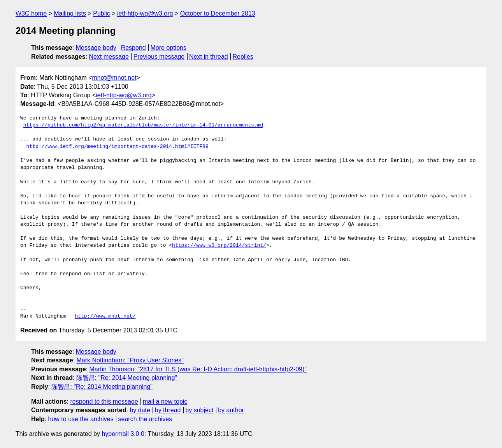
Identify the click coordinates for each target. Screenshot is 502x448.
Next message (109, 57)
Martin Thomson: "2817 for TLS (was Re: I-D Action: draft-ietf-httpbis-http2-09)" (198, 369)
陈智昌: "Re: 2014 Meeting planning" (127, 378)
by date (140, 410)
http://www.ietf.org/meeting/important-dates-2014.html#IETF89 (118, 147)
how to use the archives (81, 419)
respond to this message (104, 401)
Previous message (159, 57)
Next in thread (209, 57)
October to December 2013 (218, 13)
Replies (243, 57)
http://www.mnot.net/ (105, 316)
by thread (168, 410)
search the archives (145, 419)
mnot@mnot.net (114, 78)
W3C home (31, 13)
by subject (199, 410)
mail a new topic (165, 401)
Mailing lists (70, 13)
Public (102, 13)
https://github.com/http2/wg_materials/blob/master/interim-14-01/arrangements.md (143, 125)
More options (169, 48)
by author (231, 410)
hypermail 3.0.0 (123, 434)
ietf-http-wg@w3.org (145, 13)
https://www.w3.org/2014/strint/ (219, 246)
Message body (96, 48)
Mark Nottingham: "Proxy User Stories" (130, 360)
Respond (133, 48)
